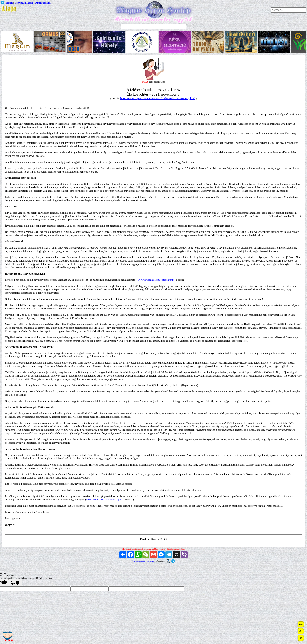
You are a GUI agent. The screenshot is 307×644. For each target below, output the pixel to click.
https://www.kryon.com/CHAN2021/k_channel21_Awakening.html (158, 98)
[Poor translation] (16, 583)
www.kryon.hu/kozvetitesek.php (156, 280)
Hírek (9, 3)
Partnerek (151, 561)
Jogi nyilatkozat (139, 561)
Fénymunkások (24, 3)
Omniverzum (43, 3)
